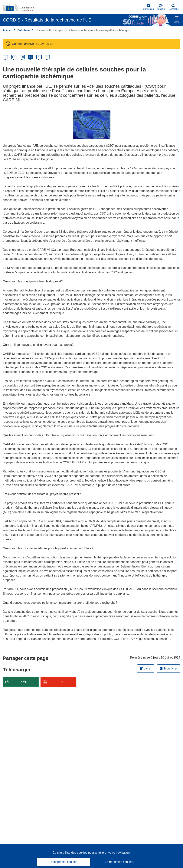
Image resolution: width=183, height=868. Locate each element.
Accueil (8, 30)
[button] (161, 7)
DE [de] (6, 57)
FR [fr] (31, 57)
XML (24, 682)
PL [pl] (47, 57)
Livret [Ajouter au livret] (146, 668)
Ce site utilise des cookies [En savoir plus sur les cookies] (70, 853)
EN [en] (14, 57)
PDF (61, 682)
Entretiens (24, 30)
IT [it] (39, 57)
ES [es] (22, 57)
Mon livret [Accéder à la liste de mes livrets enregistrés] (169, 668)
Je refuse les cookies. (119, 862)
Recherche (173, 7)
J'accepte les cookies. (63, 862)
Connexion (148, 7)
